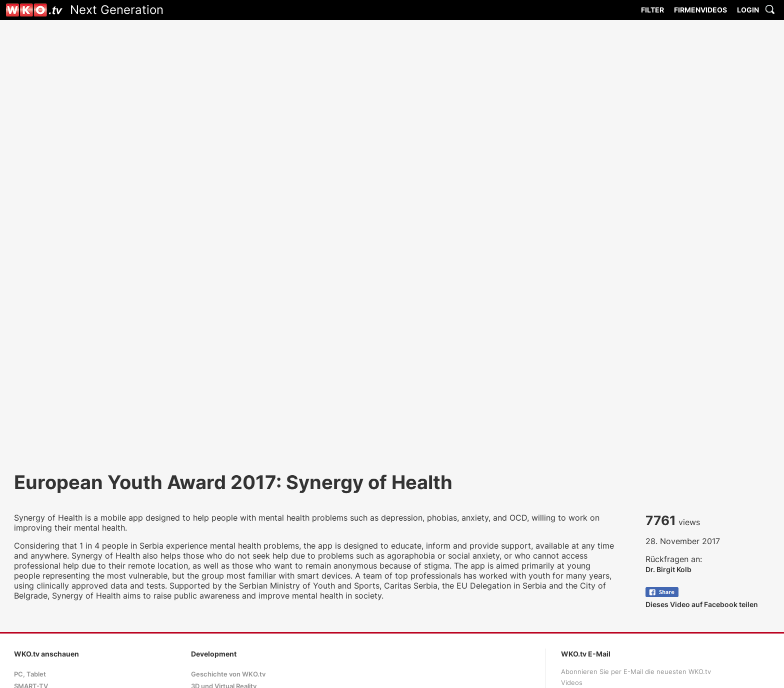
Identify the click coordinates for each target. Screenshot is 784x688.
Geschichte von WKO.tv (228, 674)
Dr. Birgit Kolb (668, 569)
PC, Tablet (30, 674)
